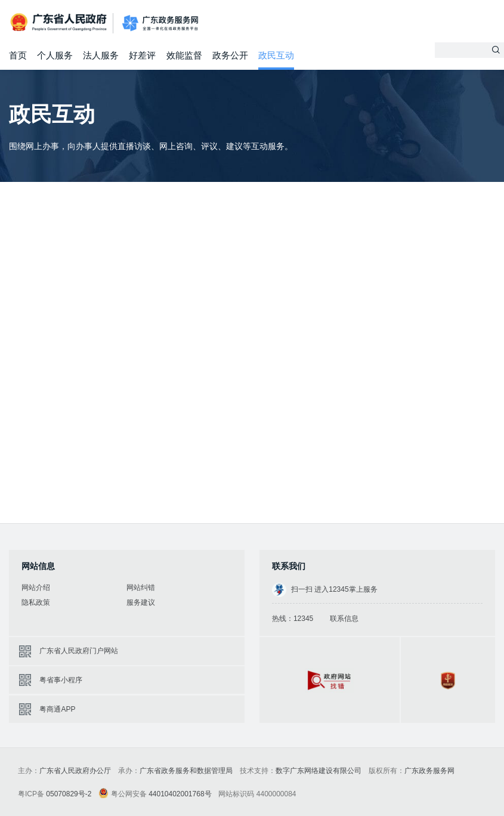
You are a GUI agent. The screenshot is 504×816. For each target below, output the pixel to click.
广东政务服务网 (160, 24)
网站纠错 (141, 588)
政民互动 (276, 55)
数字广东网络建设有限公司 (319, 771)
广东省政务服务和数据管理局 (186, 771)
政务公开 (230, 55)
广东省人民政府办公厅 (75, 771)
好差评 (142, 55)
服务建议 (141, 602)
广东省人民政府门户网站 (79, 651)
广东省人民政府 (60, 22)
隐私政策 (36, 602)
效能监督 (184, 55)
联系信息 (344, 619)
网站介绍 (36, 588)
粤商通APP (57, 709)
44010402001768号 (180, 794)
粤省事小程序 (61, 680)
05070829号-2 (69, 794)
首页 (18, 55)
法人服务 (101, 55)
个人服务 (55, 55)
